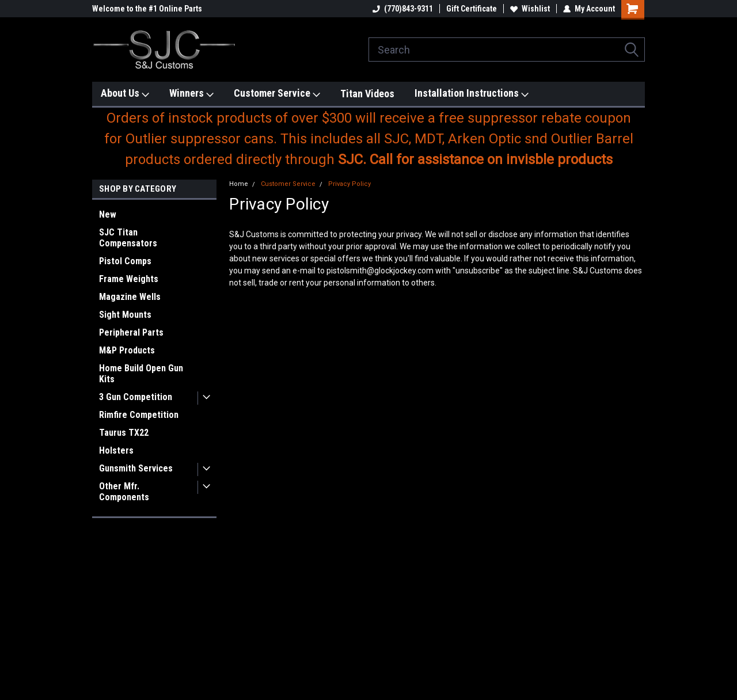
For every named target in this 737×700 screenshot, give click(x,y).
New (108, 214)
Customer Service (277, 94)
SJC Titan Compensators (128, 238)
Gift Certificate (472, 9)
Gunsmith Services (136, 468)
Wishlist (530, 9)
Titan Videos (367, 94)
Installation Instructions (472, 94)
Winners (191, 94)
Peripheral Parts (131, 332)
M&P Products (127, 350)
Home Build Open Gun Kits (141, 374)
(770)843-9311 (403, 9)
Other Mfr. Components (124, 492)
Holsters (116, 450)
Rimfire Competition (139, 415)
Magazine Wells (130, 297)
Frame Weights (129, 279)
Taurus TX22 (124, 433)
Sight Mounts (125, 315)
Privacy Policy (349, 184)
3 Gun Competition (136, 397)
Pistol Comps (125, 261)
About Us (125, 94)
